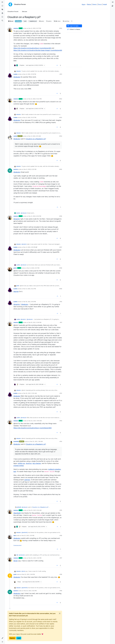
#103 (61, 117)
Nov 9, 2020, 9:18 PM (29, 247)
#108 (61, 268)
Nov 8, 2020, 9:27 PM (35, 28)
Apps (83, 4)
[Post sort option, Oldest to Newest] (74, 29)
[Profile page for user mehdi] (10, 137)
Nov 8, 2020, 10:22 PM (35, 99)
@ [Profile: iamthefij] (17, 513)
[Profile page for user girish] (10, 269)
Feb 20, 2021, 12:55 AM (30, 393)
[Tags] (2, 10)
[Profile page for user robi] (10, 537)
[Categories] (2, 2)
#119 (61, 591)
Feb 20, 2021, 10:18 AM (35, 421)
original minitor (19, 466)
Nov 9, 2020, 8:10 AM (35, 136)
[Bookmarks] (2, 17)
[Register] (113, 6)
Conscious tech (17, 545)
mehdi (15, 136)
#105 (61, 169)
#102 (61, 99)
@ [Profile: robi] (16, 561)
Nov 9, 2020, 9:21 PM (33, 268)
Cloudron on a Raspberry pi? (36, 139)
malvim (16, 169)
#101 (61, 74)
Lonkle (15, 74)
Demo (95, 4)
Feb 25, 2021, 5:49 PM (28, 574)
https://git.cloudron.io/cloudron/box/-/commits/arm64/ (33, 428)
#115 (61, 510)
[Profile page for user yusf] (10, 576)
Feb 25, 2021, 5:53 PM (30, 591)
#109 (61, 289)
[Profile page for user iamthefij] (10, 443)
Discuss (18, 21)
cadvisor (27, 480)
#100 (61, 28)
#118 (61, 574)
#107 (61, 247)
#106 (61, 216)
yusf (15, 574)
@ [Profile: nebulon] (17, 77)
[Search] (2, 21)
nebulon (16, 28)
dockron (29, 463)
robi (15, 535)
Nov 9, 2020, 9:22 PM (30, 289)
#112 (61, 393)
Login (19, 638)
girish (15, 268)
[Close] (60, 613)
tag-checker (37, 463)
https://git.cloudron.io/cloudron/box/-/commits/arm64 (32, 48)
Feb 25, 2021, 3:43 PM (35, 558)
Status (89, 4)
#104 (61, 136)
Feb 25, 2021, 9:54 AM (35, 510)
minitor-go (21, 463)
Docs (100, 4)
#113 (61, 421)
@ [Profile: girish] (16, 291)
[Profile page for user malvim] (10, 171)
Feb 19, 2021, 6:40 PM (30, 302)
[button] (2, 638)
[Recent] (2, 6)
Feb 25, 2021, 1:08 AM (36, 441)
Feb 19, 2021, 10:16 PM (35, 322)
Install (105, 4)
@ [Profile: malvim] (17, 219)
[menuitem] (113, 2)
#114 (61, 441)
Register (12, 638)
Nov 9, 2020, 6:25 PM (30, 169)
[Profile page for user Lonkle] (10, 75)
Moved (11, 21)
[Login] (113, 2)
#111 (61, 322)
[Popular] (2, 13)
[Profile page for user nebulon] (10, 30)
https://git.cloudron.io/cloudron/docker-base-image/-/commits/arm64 (38, 50)
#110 (61, 302)
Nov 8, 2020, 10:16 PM (30, 74)
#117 (61, 558)
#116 (61, 535)
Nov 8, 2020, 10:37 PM (30, 117)
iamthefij (16, 441)
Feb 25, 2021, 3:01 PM (28, 535)
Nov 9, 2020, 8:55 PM (35, 216)
